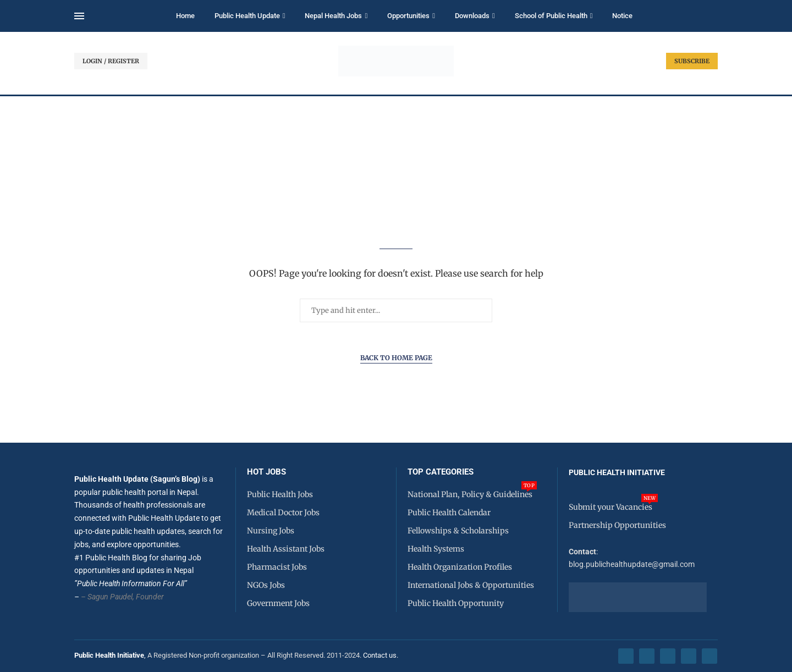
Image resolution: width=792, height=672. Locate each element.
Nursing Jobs (271, 531)
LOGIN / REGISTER (111, 61)
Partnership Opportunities (617, 525)
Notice (622, 16)
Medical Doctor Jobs (283, 513)
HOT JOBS (266, 472)
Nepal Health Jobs (333, 16)
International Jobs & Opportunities (471, 585)
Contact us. (381, 655)
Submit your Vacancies (610, 507)
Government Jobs (278, 603)
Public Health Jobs (280, 494)
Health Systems (436, 549)
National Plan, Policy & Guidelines (470, 494)
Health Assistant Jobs (286, 549)
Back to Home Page (396, 358)
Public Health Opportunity (456, 603)
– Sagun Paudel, (108, 597)
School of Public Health (551, 16)
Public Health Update (247, 16)
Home (185, 16)
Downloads (472, 16)
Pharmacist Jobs (277, 567)
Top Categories (441, 472)
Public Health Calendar (449, 513)
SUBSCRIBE (692, 61)
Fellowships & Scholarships (458, 531)
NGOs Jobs (266, 585)
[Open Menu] (79, 16)
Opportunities (408, 16)
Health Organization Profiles (460, 567)
